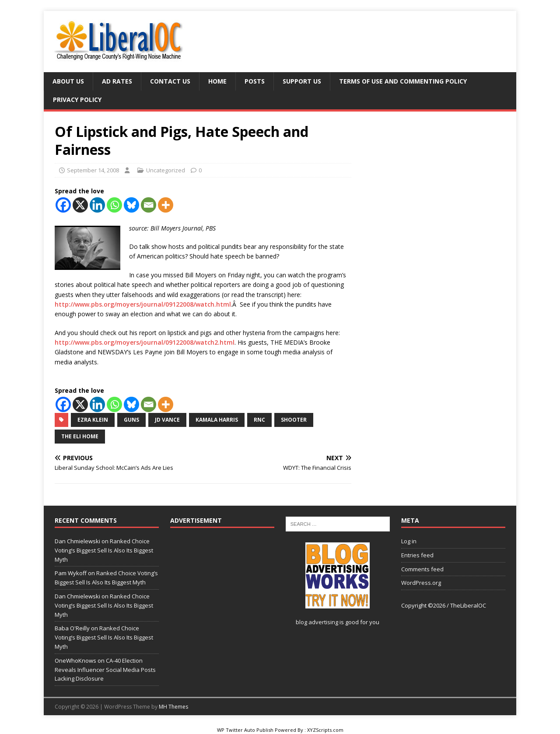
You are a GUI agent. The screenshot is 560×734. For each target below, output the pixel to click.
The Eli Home (80, 436)
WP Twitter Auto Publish (245, 730)
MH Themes (173, 707)
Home (217, 81)
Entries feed (417, 555)
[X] (80, 205)
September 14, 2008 (93, 170)
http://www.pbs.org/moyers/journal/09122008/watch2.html (145, 342)
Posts (255, 81)
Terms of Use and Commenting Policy (403, 81)
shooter (294, 420)
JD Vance (167, 420)
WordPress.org (421, 583)
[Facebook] (63, 205)
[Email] (149, 205)
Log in (409, 541)
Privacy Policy (77, 100)
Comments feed (422, 569)
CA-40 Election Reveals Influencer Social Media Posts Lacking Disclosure (105, 670)
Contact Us (170, 81)
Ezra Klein (93, 420)
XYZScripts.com (325, 730)
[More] (166, 205)
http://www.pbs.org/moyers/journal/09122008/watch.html (143, 304)
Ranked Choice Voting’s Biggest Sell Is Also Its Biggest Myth (104, 550)
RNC (259, 420)
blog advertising (317, 622)
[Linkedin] (97, 205)
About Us (68, 81)
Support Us (302, 81)
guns (131, 420)
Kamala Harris (217, 420)
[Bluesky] (131, 205)
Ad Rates (117, 81)
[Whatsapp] (114, 205)
